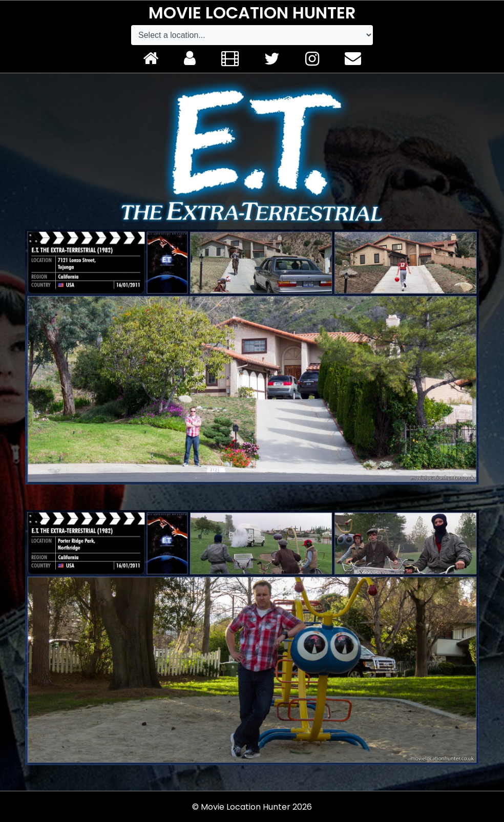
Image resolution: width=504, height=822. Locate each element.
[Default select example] (252, 35)
